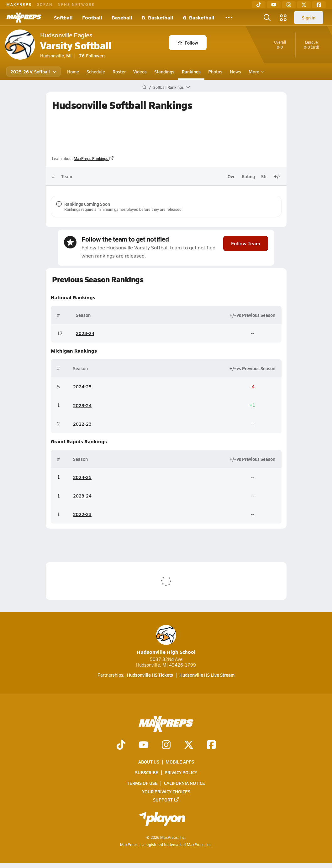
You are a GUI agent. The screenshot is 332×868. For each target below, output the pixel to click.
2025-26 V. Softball (34, 72)
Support (166, 800)
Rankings (191, 72)
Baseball (122, 17)
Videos (140, 72)
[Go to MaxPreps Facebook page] (211, 745)
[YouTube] (274, 5)
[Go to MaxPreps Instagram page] (166, 745)
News (235, 72)
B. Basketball (158, 17)
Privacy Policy (181, 773)
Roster (119, 72)
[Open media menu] (283, 18)
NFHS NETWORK (76, 4)
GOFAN (45, 4)
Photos (215, 72)
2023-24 (85, 333)
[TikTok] (259, 5)
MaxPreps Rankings (94, 158)
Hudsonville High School (166, 640)
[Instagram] (289, 5)
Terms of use (142, 783)
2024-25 (82, 387)
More (256, 72)
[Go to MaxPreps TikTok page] (121, 745)
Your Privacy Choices (166, 791)
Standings (164, 72)
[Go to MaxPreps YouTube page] (144, 745)
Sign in (309, 18)
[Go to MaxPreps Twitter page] (189, 745)
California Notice (184, 783)
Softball (63, 17)
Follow (188, 43)
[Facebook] (319, 5)
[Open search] (267, 18)
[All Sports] (229, 18)
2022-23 (82, 424)
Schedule (96, 72)
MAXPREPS (19, 4)
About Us (149, 762)
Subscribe (147, 773)
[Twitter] (304, 5)
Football (92, 17)
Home (73, 72)
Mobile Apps (180, 762)
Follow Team (246, 243)
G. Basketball (199, 17)
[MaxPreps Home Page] (144, 87)
